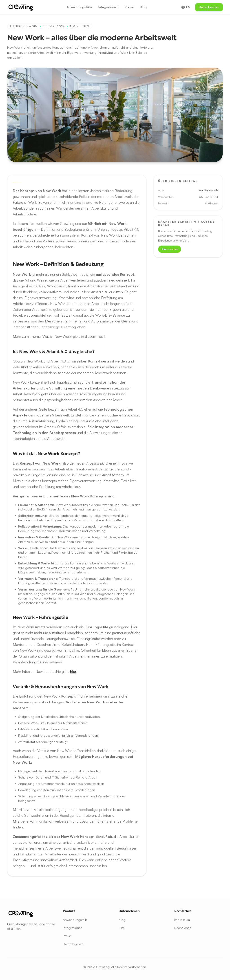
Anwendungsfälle (79, 7)
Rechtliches (183, 928)
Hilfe (122, 928)
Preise (129, 7)
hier (73, 671)
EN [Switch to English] (186, 7)
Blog (143, 7)
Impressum (182, 920)
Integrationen (108, 7)
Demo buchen (209, 7)
